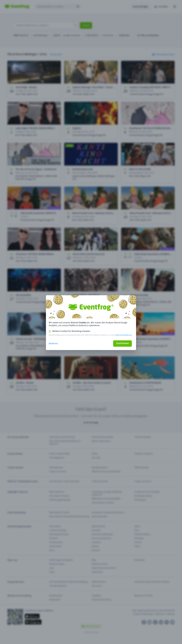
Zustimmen (122, 343)
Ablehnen (53, 343)
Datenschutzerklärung (123, 335)
